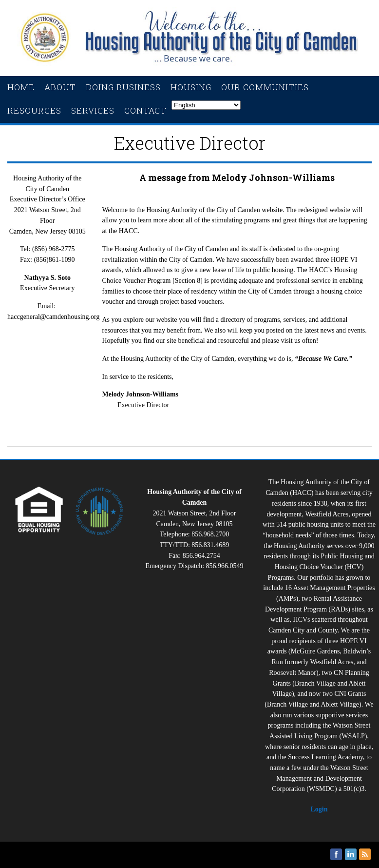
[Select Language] (206, 105)
